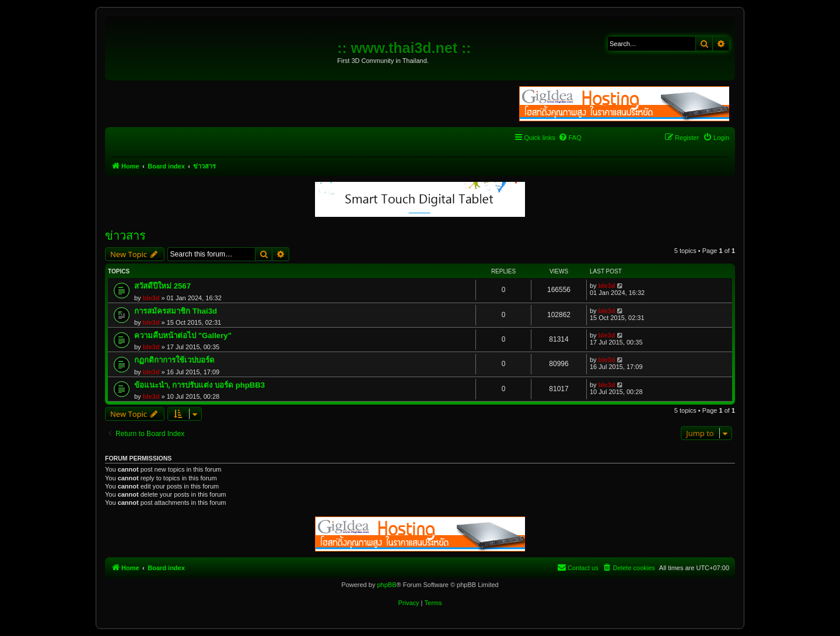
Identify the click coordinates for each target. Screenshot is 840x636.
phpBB (386, 585)
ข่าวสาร (125, 236)
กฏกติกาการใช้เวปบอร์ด (174, 360)
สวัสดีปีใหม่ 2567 (162, 286)
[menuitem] (570, 138)
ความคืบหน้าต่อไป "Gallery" (183, 335)
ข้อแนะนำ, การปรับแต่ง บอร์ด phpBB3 (199, 385)
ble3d (151, 298)
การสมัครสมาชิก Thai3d (176, 311)
